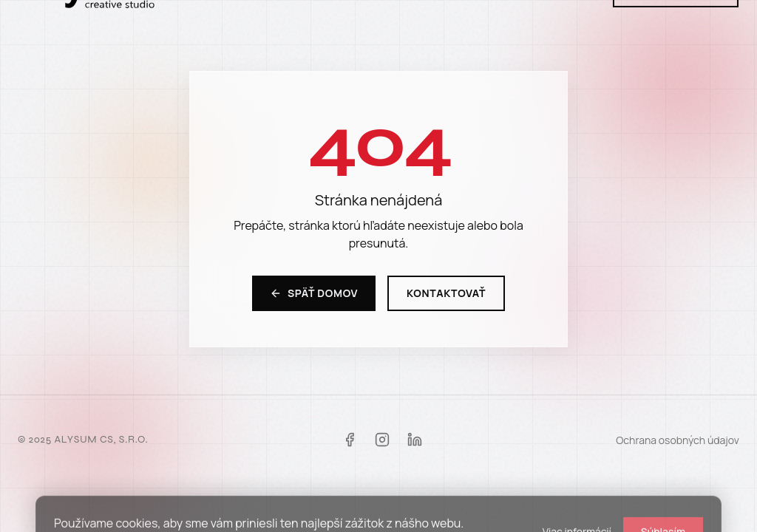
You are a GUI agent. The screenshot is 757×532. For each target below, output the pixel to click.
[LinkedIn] (415, 440)
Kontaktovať (446, 293)
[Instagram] (382, 440)
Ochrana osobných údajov (678, 440)
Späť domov (314, 293)
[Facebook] (350, 440)
